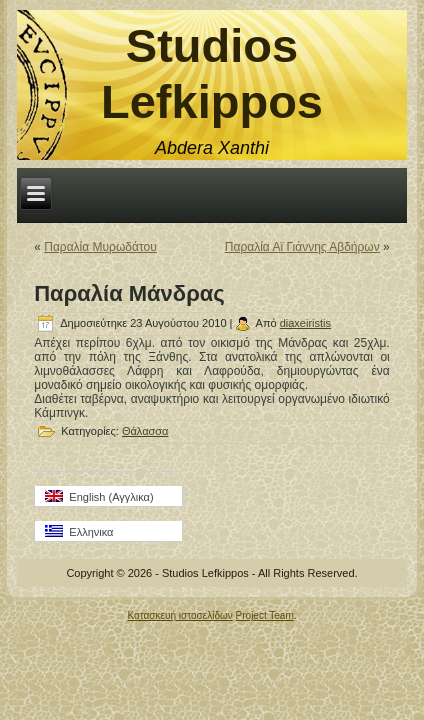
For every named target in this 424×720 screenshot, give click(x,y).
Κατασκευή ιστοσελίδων (179, 615)
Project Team (265, 615)
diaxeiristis (305, 323)
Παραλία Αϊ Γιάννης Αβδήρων (302, 247)
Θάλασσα (145, 431)
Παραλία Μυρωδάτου (100, 247)
